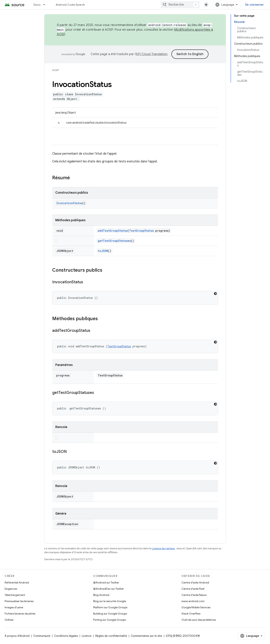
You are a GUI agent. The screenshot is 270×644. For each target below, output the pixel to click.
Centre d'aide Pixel (193, 589)
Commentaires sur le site (146, 636)
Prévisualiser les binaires (19, 601)
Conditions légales (66, 636)
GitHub (9, 620)
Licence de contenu (163, 548)
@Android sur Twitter (106, 582)
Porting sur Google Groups (109, 620)
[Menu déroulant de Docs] (46, 5)
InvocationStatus (69, 203)
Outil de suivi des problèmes (199, 620)
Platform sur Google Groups (110, 607)
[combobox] (180, 5)
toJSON (103, 251)
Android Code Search (70, 5)
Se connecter (254, 5)
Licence (87, 636)
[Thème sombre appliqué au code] (215, 294)
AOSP (56, 70)
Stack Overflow (191, 614)
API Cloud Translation (152, 54)
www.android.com (193, 601)
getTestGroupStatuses (114, 241)
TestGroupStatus (141, 231)
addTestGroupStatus (113, 231)
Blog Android (101, 595)
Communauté (42, 636)
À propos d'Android (17, 636)
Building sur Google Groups (110, 614)
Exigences (11, 589)
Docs (37, 5)
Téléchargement (15, 595)
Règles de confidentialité (111, 636)
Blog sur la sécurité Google (110, 601)
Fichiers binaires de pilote (20, 614)
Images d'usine (14, 607)
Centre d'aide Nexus (194, 595)
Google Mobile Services (196, 607)
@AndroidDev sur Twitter (109, 589)
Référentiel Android (17, 582)
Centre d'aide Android (195, 582)
